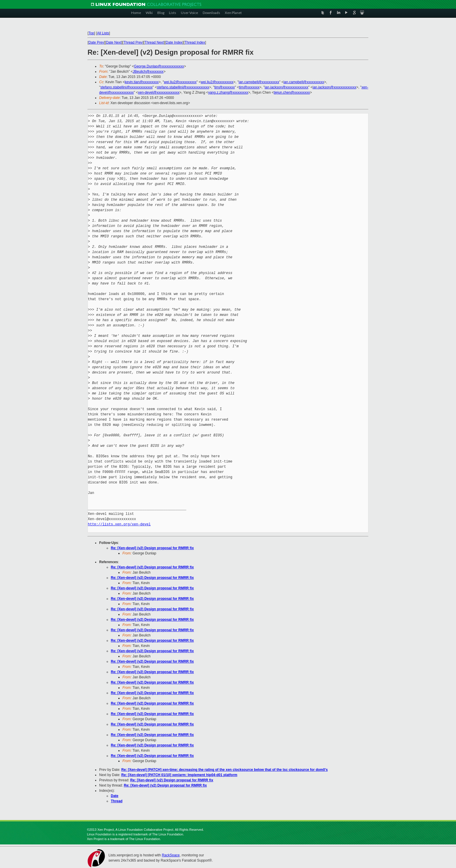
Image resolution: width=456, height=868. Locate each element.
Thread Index (195, 42)
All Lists (103, 33)
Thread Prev (133, 42)
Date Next (114, 42)
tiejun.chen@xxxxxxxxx (292, 93)
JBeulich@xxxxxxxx (148, 72)
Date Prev (96, 42)
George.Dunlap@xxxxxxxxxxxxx (159, 66)
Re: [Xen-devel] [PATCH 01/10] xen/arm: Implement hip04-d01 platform (179, 775)
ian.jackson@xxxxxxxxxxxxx (286, 87)
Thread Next (154, 42)
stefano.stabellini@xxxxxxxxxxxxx (127, 87)
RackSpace (171, 855)
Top (91, 33)
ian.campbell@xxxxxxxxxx (259, 82)
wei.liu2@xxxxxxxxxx (180, 82)
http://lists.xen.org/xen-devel (119, 524)
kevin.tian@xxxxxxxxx (142, 82)
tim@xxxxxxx (225, 87)
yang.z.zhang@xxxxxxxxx (228, 93)
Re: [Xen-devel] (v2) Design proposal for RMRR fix (152, 548)
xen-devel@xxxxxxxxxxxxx (158, 93)
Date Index (174, 42)
